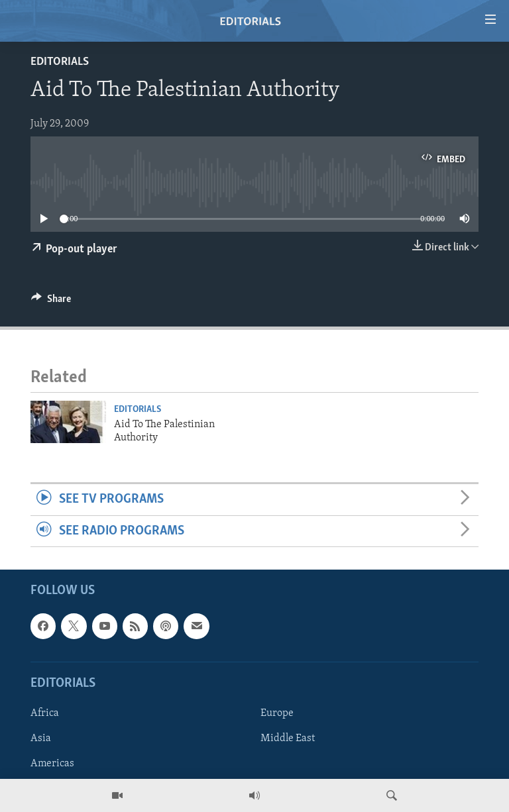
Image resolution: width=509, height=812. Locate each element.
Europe (277, 713)
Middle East (288, 738)
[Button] (51, 302)
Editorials (60, 62)
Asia (41, 738)
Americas (52, 764)
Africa (45, 713)
